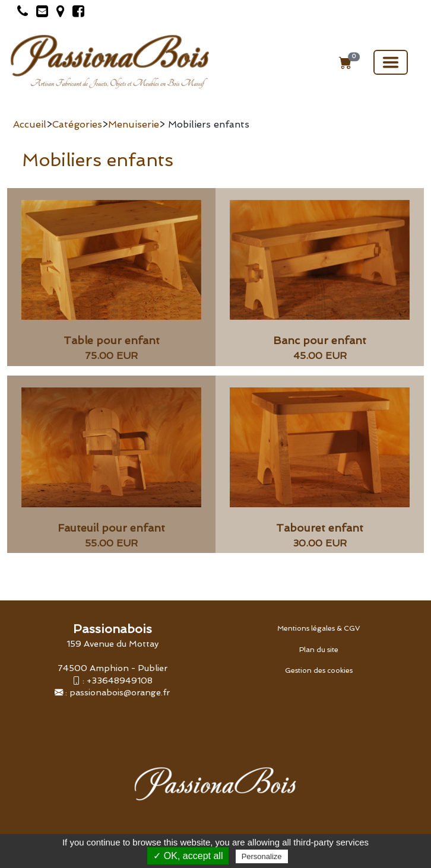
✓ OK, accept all (188, 856)
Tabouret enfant (320, 528)
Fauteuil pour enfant (111, 528)
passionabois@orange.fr (120, 692)
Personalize (262, 856)
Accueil (30, 124)
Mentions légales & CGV (319, 628)
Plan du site (319, 650)
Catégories (77, 124)
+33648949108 (120, 680)
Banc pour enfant (320, 340)
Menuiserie (134, 124)
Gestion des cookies (319, 670)
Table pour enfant (112, 340)
